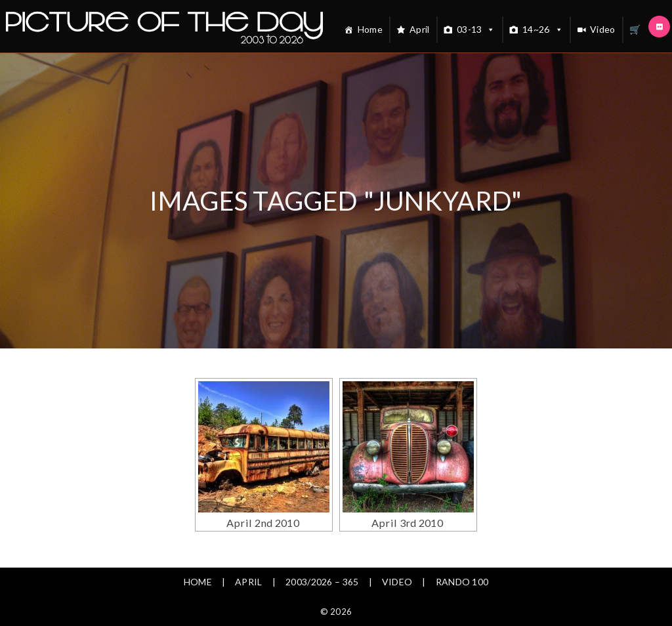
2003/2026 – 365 (322, 582)
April (420, 29)
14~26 (543, 30)
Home (370, 29)
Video (603, 29)
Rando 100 (462, 582)
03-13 (476, 30)
